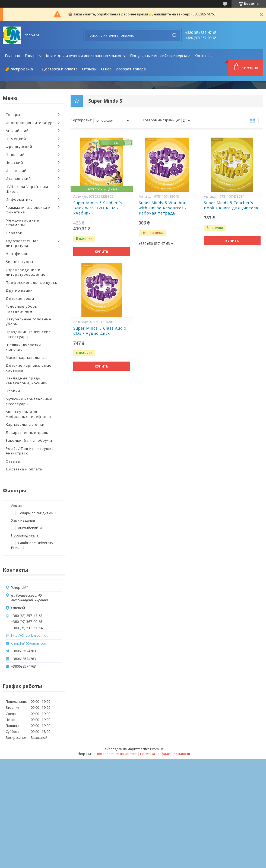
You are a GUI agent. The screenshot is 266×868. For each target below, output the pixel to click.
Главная (12, 56)
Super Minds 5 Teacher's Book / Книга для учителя (231, 205)
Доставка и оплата (60, 69)
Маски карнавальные (26, 357)
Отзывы (89, 69)
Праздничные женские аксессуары (28, 334)
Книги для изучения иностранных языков (84, 56)
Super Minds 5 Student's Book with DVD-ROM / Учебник (98, 208)
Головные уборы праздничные (22, 309)
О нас (106, 69)
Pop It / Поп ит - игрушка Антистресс (30, 451)
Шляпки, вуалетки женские (23, 347)
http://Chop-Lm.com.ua (30, 635)
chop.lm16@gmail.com (29, 643)
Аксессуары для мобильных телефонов (28, 414)
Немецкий (16, 139)
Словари (14, 233)
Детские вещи (20, 298)
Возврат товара (131, 69)
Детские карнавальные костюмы (29, 368)
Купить (102, 252)
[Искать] (175, 35)
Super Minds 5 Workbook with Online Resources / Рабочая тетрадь (164, 208)
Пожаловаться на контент (116, 754)
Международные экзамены (22, 223)
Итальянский (18, 178)
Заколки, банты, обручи (29, 440)
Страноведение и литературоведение (26, 272)
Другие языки (19, 290)
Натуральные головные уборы (28, 321)
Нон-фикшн (17, 253)
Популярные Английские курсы (158, 56)
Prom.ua (157, 749)
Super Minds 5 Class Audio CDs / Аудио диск (100, 331)
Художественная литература (22, 243)
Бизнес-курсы (19, 262)
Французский (19, 147)
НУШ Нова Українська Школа (27, 189)
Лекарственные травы (27, 433)
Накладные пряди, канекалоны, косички (27, 381)
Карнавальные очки (25, 424)
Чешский (14, 162)
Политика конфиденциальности (165, 754)
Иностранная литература (30, 123)
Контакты (203, 56)
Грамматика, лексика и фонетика (28, 210)
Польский (15, 155)
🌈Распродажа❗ (21, 69)
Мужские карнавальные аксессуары (29, 401)
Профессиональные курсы (32, 282)
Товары (31, 56)
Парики (13, 391)
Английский (17, 131)
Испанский (16, 171)
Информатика (19, 199)
